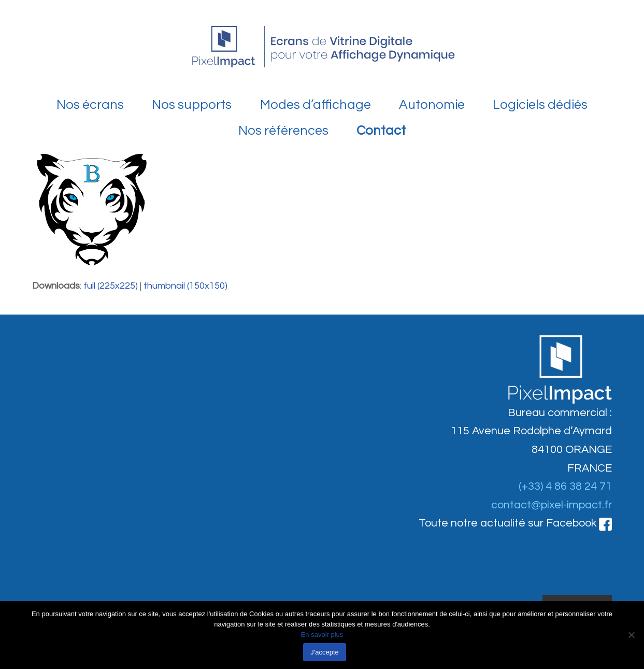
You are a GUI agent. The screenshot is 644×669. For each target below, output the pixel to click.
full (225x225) (111, 286)
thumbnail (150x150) (185, 286)
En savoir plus (322, 635)
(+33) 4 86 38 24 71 (565, 486)
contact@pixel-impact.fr (552, 505)
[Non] (631, 635)
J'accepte (325, 652)
